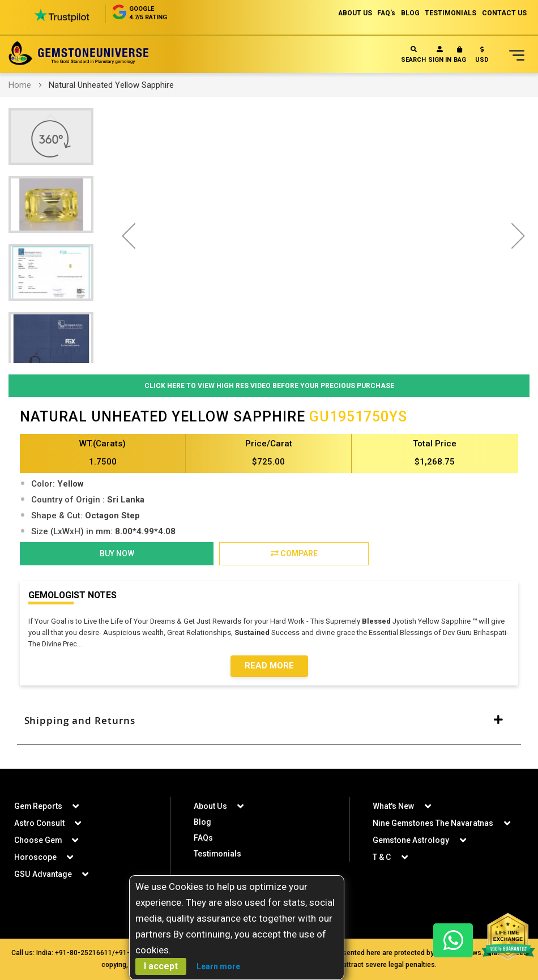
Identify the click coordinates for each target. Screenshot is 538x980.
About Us (210, 806)
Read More (269, 667)
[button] (482, 57)
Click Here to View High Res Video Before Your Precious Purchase (269, 385)
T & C (382, 857)
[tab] (269, 722)
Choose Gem (38, 840)
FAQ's (385, 13)
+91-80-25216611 (84, 953)
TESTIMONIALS (450, 13)
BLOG (409, 13)
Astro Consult (39, 823)
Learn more (218, 966)
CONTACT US (504, 13)
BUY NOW (117, 554)
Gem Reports (39, 806)
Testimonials (218, 854)
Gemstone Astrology (411, 840)
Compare (294, 554)
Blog (202, 822)
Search (413, 55)
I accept (161, 966)
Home (20, 85)
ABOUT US (353, 13)
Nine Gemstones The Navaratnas (433, 823)
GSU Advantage (43, 874)
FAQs (203, 838)
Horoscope (35, 857)
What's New (393, 806)
